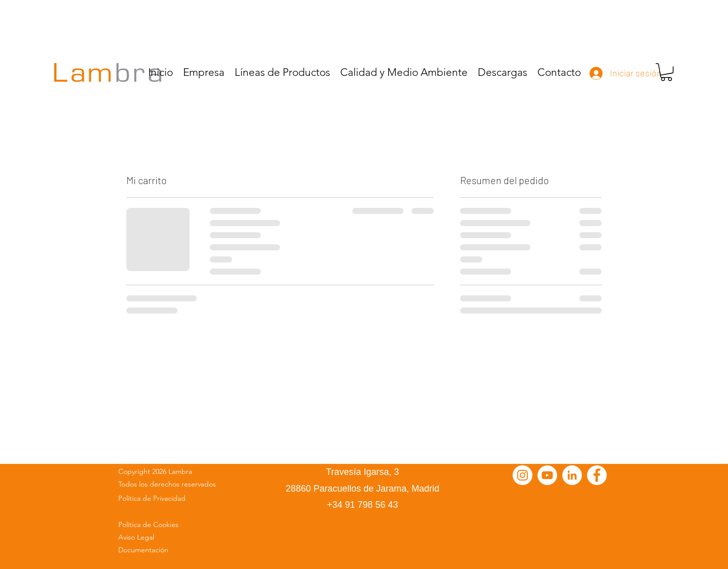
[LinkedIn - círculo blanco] (572, 475)
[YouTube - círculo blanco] (547, 475)
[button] (666, 72)
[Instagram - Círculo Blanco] (522, 475)
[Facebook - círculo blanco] (597, 475)
